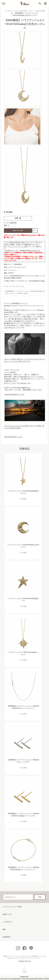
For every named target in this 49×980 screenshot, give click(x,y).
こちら (31, 235)
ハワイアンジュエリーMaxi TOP (16, 11)
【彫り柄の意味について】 (13, 437)
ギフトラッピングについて (15, 286)
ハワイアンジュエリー (15, 956)
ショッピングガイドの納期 (19, 247)
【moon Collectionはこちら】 (14, 394)
